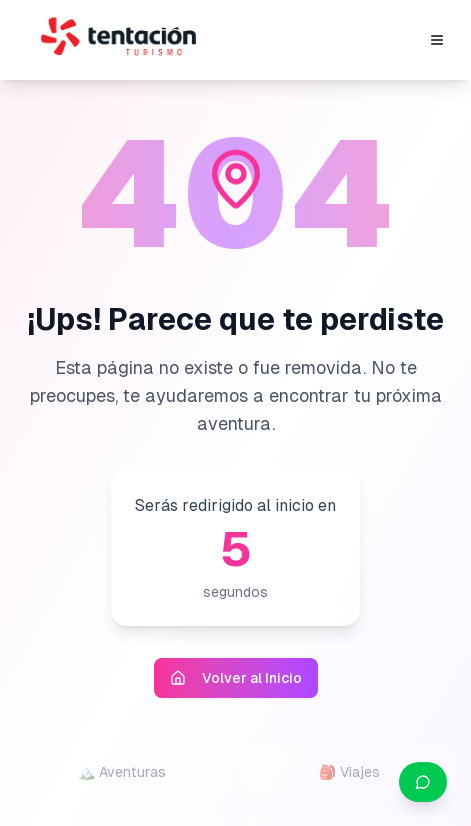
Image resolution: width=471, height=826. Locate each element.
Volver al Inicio (236, 678)
